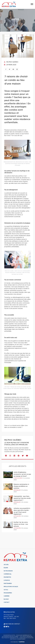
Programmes (8, 593)
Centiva (21, 642)
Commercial (8, 574)
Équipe (6, 568)
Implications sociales (11, 587)
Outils (6, 590)
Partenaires (8, 583)
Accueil (6, 565)
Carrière (7, 596)
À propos (7, 580)
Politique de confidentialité (10, 638)
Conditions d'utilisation (26, 638)
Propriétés (7, 577)
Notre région (8, 571)
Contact (7, 602)
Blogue (6, 599)
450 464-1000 (11, 618)
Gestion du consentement (18, 639)
